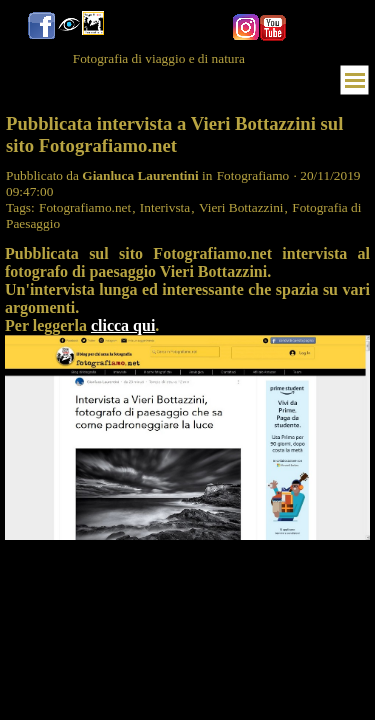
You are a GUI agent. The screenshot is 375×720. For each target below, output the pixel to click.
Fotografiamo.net (85, 207)
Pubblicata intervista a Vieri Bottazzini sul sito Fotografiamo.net (174, 134)
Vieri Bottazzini (241, 207)
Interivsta (165, 207)
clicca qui (123, 325)
